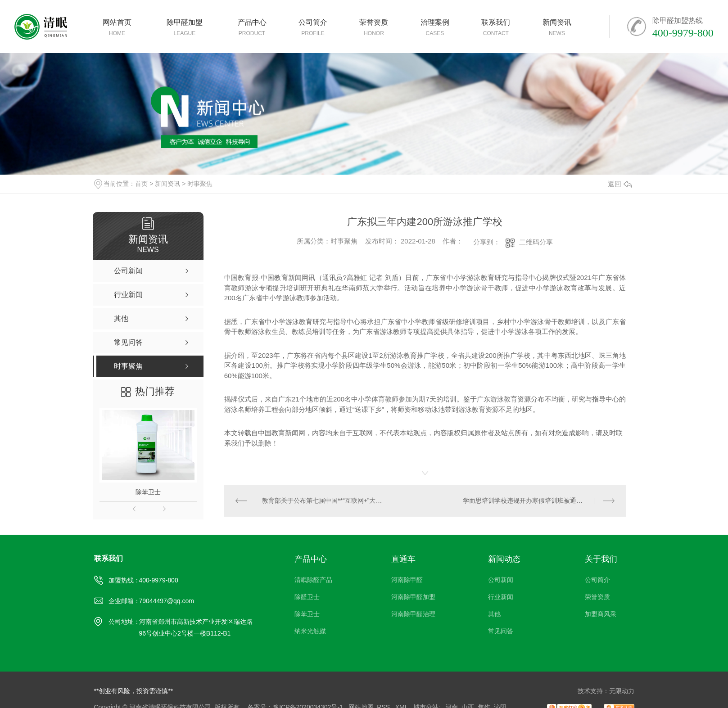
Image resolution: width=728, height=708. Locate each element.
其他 (494, 614)
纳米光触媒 (310, 631)
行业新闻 (501, 597)
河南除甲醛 (407, 580)
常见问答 (501, 631)
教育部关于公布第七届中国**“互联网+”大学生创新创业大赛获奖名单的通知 (324, 501)
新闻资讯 (167, 184)
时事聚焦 (200, 184)
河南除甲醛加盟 (413, 597)
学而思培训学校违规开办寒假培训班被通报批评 (529, 501)
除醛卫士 (307, 597)
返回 (620, 184)
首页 (141, 184)
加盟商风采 (601, 614)
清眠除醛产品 (313, 580)
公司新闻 (501, 580)
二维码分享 (536, 242)
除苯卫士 (148, 492)
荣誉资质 (597, 597)
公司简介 (597, 580)
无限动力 (622, 691)
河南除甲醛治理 (413, 614)
